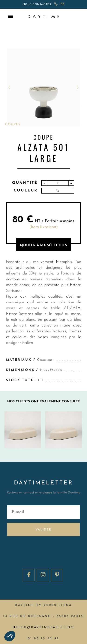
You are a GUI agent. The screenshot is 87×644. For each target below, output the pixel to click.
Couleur (26, 191)
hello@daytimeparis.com (43, 627)
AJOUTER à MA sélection (43, 245)
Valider (43, 530)
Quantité (25, 183)
